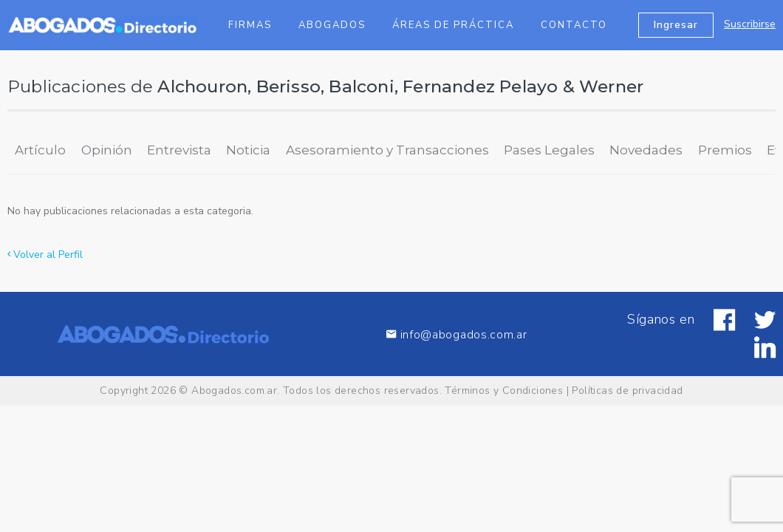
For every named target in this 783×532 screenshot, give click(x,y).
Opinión (107, 150)
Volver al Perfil (45, 255)
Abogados (332, 25)
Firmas (250, 25)
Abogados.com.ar (234, 391)
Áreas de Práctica (453, 25)
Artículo (40, 150)
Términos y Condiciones (504, 391)
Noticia (248, 150)
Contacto (574, 25)
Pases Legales (549, 150)
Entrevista (179, 150)
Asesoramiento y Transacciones (387, 150)
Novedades (646, 150)
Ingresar (676, 25)
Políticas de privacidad (627, 391)
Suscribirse (750, 24)
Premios (725, 150)
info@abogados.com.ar (457, 334)
